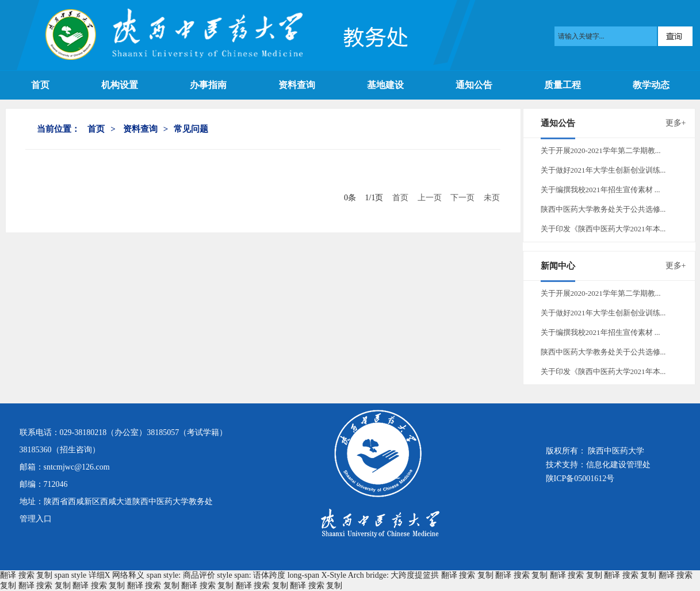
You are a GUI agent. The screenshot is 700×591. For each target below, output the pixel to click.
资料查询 (297, 85)
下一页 (462, 198)
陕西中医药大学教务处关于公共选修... (603, 209)
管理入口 (36, 519)
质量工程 (563, 85)
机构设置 (120, 85)
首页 (40, 85)
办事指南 (208, 85)
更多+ (676, 123)
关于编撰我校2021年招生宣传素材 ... (600, 190)
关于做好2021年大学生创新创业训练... (603, 170)
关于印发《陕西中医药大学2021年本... (603, 229)
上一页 (430, 198)
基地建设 (385, 85)
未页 (492, 198)
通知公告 (474, 85)
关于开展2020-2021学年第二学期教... (601, 150)
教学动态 (651, 85)
